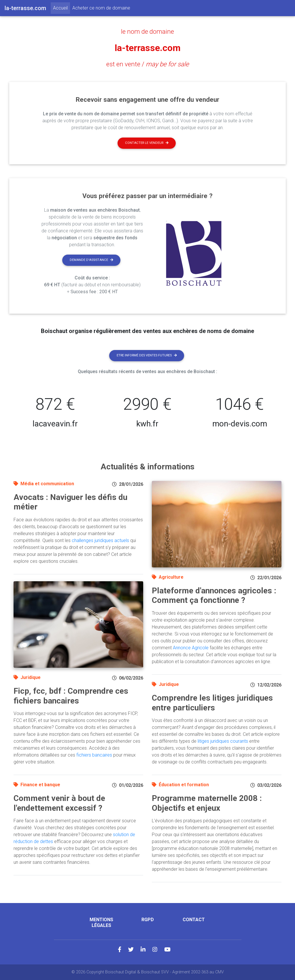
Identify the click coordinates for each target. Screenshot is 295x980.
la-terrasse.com (148, 48)
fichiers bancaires (94, 755)
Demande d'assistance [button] (91, 260)
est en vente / (148, 64)
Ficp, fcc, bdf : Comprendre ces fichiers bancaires (71, 696)
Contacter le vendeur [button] (147, 143)
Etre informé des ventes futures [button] (147, 355)
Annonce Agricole (191, 648)
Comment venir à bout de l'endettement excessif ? (59, 803)
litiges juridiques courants (223, 741)
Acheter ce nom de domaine (101, 8)
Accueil (62, 7)
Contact (194, 920)
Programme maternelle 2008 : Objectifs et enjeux (207, 803)
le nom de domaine (147, 31)
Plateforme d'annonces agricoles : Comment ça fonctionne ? (214, 596)
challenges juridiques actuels (100, 540)
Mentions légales (101, 922)
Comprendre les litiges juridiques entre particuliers (212, 703)
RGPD (148, 920)
